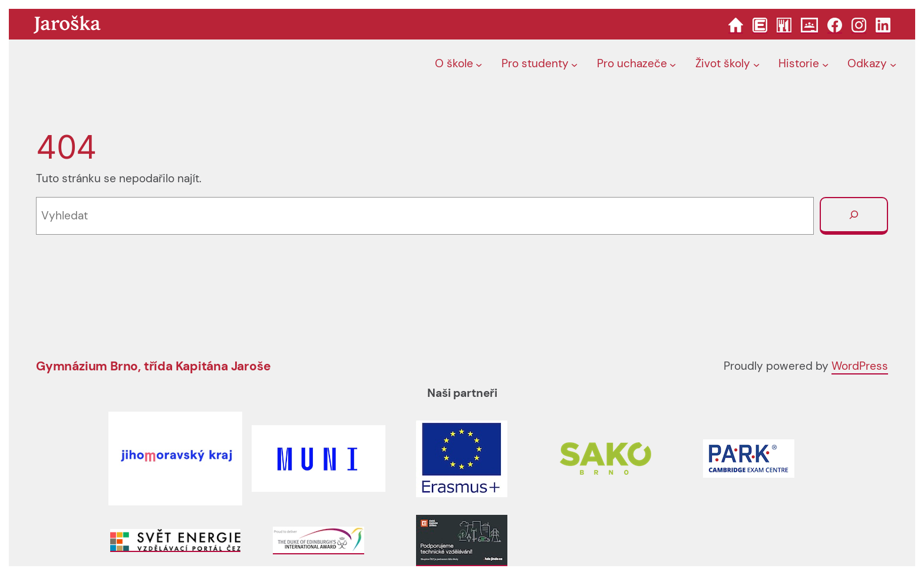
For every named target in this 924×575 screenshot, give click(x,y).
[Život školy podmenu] (756, 65)
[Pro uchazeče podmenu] (673, 65)
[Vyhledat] (854, 216)
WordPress (860, 366)
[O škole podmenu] (479, 65)
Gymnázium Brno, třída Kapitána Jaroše (153, 366)
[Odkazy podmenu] (893, 65)
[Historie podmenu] (825, 65)
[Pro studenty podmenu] (574, 65)
